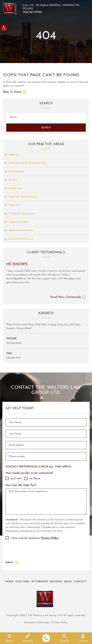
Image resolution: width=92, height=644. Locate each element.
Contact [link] (80, 582)
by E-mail (16, 479)
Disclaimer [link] (30, 623)
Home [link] (9, 582)
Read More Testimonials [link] (66, 297)
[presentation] (29, 550)
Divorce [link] (13, 180)
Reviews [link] (56, 582)
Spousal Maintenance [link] (21, 230)
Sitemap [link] (44, 623)
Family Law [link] (15, 188)
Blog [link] (68, 582)
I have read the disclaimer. (35, 538)
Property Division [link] (19, 222)
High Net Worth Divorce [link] (23, 197)
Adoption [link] (14, 155)
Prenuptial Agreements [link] (22, 214)
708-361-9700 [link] (32, 12)
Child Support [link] (16, 172)
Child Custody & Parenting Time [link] (27, 163)
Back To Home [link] (12, 92)
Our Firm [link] (23, 582)
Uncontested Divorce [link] (21, 239)
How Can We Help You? (21, 485)
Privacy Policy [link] (50, 538)
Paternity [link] (14, 205)
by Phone (35, 479)
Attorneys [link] (40, 582)
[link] (4, 28)
